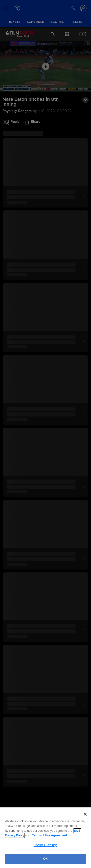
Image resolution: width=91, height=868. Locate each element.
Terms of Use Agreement (50, 835)
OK (45, 859)
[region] (45, 838)
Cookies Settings (45, 845)
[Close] (85, 814)
